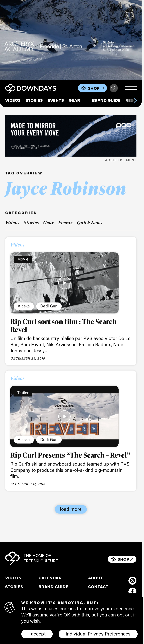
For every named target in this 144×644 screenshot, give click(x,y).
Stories (34, 100)
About (96, 578)
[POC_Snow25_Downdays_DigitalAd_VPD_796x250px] (71, 136)
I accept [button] (37, 634)
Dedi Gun (49, 311)
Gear (74, 100)
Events (56, 100)
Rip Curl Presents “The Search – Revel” (70, 460)
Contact (98, 587)
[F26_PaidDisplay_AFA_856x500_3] (71, 40)
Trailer (23, 397)
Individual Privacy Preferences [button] (98, 634)
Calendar (50, 578)
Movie (23, 264)
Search (114, 88)
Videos (13, 100)
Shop (96, 88)
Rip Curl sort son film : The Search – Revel (66, 330)
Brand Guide (106, 100)
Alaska (24, 311)
